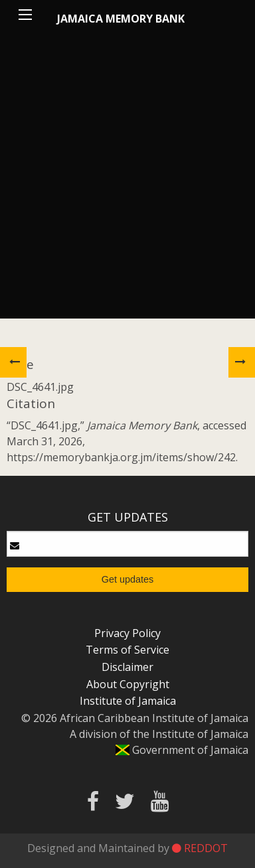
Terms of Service (127, 650)
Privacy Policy (127, 633)
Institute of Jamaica (128, 701)
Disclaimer (127, 667)
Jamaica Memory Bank (121, 19)
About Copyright (128, 684)
